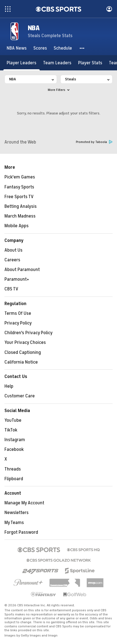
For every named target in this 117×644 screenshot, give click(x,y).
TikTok (11, 430)
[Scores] (40, 48)
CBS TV (11, 289)
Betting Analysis (21, 206)
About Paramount (22, 270)
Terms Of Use (18, 313)
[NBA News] (17, 48)
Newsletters (17, 513)
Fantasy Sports (19, 187)
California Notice (21, 362)
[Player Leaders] (22, 63)
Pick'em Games (20, 177)
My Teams (14, 523)
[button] (82, 48)
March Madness (20, 216)
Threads (13, 469)
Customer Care (20, 396)
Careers (12, 260)
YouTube (13, 420)
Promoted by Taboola (94, 142)
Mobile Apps (17, 226)
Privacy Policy (18, 323)
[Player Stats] (90, 63)
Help (9, 386)
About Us (13, 250)
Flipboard (14, 479)
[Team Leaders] (57, 63)
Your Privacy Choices (25, 343)
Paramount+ (17, 279)
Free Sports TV (19, 197)
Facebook (14, 449)
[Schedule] (63, 48)
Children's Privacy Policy (28, 333)
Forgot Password (21, 532)
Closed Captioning (23, 352)
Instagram (15, 440)
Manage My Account (24, 503)
